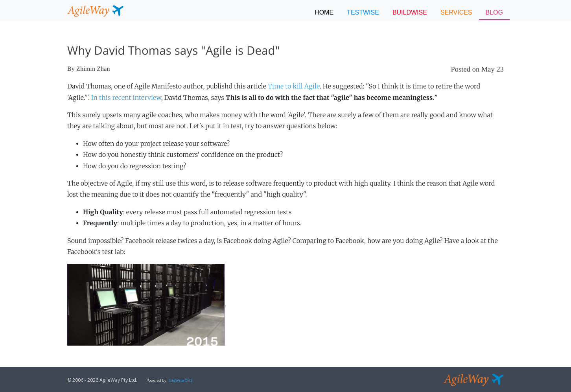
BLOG (494, 12)
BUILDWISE (410, 12)
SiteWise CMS (181, 380)
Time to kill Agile (294, 86)
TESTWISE (363, 12)
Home (324, 12)
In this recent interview (126, 98)
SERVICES (456, 12)
